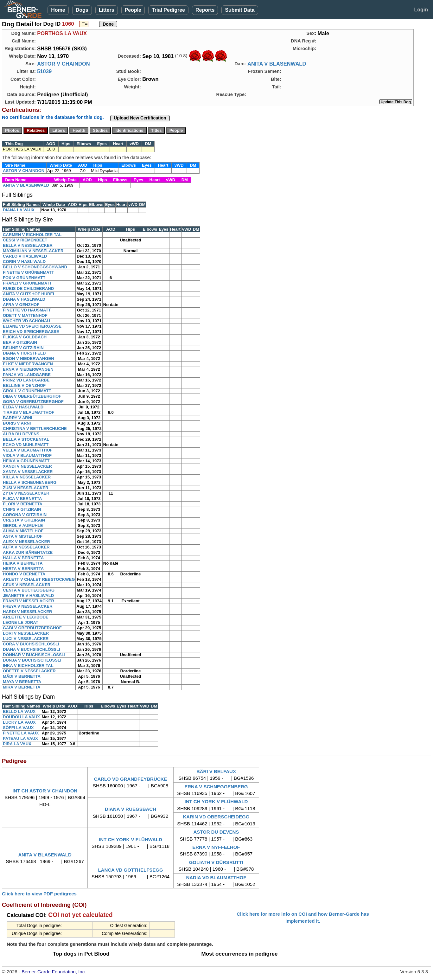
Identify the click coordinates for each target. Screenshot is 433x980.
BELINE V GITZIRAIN (23, 348)
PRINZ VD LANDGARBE (26, 380)
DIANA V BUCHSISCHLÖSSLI (32, 649)
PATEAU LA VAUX (20, 738)
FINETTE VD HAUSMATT (27, 310)
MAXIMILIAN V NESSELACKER (33, 251)
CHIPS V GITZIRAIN (22, 509)
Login (421, 10)
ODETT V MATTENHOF (25, 315)
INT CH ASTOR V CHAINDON (45, 791)
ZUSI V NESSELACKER (26, 488)
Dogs (82, 10)
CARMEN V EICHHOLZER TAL (32, 235)
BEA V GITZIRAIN (20, 342)
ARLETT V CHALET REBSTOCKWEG (39, 579)
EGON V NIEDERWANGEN (29, 359)
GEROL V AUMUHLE (23, 525)
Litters (107, 10)
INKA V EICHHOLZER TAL (28, 666)
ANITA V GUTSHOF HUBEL (29, 294)
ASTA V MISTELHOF (23, 536)
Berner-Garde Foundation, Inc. (54, 972)
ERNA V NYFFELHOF (216, 847)
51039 (44, 71)
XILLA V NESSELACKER (27, 477)
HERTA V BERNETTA (23, 569)
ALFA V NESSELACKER (26, 547)
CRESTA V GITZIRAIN (24, 520)
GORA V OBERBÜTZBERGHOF (33, 402)
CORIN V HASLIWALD (24, 262)
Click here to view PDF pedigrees (39, 894)
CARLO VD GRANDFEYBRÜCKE (131, 779)
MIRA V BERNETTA (22, 687)
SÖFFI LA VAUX (18, 728)
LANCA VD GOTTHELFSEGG (130, 870)
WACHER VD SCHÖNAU (26, 321)
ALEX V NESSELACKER (26, 542)
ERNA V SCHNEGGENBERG (216, 787)
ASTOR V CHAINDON (64, 64)
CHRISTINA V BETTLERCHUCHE (35, 429)
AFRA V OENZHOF (21, 305)
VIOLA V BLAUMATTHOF (27, 455)
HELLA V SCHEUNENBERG (30, 482)
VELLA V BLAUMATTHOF (28, 450)
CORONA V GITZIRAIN (25, 515)
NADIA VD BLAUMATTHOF (216, 878)
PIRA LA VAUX (17, 744)
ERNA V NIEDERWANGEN (28, 369)
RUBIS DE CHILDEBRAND (28, 288)
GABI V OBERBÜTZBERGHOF (32, 628)
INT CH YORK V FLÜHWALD (216, 801)
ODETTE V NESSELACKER (29, 671)
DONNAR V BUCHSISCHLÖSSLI (34, 655)
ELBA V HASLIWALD (23, 407)
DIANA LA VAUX (19, 210)
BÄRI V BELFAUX (216, 771)
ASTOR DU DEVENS (216, 832)
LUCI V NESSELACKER (26, 639)
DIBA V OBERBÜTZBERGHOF (32, 396)
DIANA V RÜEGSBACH (131, 809)
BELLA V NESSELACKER (28, 245)
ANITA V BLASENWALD (277, 64)
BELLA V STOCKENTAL (26, 439)
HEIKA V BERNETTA (23, 563)
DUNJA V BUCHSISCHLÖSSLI (32, 660)
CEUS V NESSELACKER (27, 585)
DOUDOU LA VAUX (21, 717)
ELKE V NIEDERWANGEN (28, 364)
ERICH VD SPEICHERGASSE (31, 332)
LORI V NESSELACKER (26, 633)
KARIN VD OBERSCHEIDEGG (216, 817)
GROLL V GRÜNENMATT (27, 391)
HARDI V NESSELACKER (27, 612)
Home (58, 10)
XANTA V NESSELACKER (28, 472)
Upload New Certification (140, 118)
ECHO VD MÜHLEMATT (26, 445)
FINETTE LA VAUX (21, 733)
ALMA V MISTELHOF (23, 531)
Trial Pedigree (168, 10)
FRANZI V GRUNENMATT (27, 283)
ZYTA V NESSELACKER (26, 493)
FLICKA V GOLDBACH (25, 337)
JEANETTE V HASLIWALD (28, 596)
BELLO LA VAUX (19, 711)
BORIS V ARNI (17, 423)
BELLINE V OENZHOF (24, 385)
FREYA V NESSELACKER (28, 606)
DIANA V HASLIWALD (24, 299)
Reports (205, 10)
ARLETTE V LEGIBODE (26, 617)
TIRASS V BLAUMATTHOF (29, 412)
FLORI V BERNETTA (23, 504)
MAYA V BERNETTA (22, 682)
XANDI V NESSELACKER (27, 466)
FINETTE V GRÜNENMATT (29, 272)
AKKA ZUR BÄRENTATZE (28, 552)
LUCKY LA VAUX (19, 722)
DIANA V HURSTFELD (24, 353)
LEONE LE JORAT (21, 622)
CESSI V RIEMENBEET (25, 240)
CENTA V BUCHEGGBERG (29, 590)
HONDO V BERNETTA (24, 574)
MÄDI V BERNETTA (22, 676)
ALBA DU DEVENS (21, 434)
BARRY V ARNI (18, 418)
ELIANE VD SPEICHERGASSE (32, 326)
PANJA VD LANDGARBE (27, 375)
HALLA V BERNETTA (23, 558)
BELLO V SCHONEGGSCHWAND (35, 267)
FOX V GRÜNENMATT (24, 278)
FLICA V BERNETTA (22, 499)
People (133, 10)
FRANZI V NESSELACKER (29, 601)
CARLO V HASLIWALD (25, 256)
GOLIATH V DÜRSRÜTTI (216, 862)
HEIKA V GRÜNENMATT (26, 461)
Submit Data (240, 10)
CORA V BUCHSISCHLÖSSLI (31, 644)
